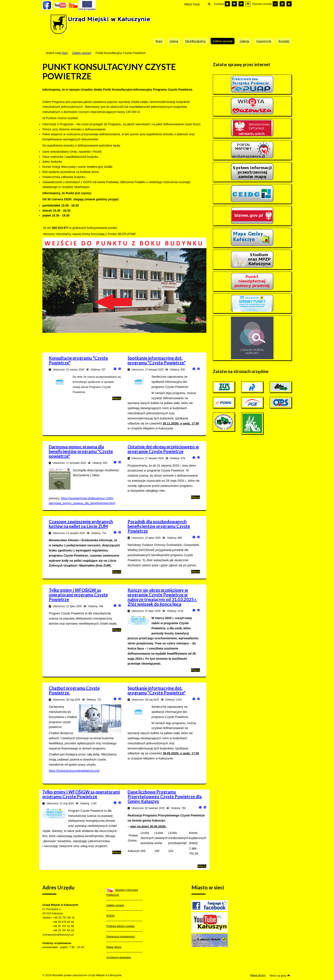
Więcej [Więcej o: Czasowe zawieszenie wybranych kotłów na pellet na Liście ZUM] (117, 572)
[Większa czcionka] (289, 4)
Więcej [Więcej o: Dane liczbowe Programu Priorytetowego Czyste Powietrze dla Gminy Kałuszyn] (202, 866)
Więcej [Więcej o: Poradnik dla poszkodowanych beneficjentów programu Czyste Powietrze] (196, 572)
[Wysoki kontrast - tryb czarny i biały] (234, 4)
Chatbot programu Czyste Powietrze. (74, 690)
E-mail (120, 369)
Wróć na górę (280, 976)
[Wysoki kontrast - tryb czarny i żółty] (241, 4)
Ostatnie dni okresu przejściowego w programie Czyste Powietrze (163, 449)
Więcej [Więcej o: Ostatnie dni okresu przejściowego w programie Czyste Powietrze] (196, 497)
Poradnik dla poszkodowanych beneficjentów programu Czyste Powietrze (159, 526)
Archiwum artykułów (119, 957)
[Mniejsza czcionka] (275, 4)
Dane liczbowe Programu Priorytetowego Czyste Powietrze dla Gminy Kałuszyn (165, 796)
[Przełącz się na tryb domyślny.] (227, 4)
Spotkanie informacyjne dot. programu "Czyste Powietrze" (157, 360)
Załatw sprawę (82, 53)
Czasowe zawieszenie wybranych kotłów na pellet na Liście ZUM (81, 524)
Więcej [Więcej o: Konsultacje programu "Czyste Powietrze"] (117, 398)
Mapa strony (114, 947)
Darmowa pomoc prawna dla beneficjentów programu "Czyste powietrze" (81, 451)
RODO (110, 916)
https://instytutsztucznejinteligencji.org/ (74, 771)
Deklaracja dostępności (121, 937)
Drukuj (115, 369)
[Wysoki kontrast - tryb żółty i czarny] (248, 4)
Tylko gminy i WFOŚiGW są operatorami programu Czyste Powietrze (78, 595)
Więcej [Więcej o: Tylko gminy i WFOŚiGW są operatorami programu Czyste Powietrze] (117, 630)
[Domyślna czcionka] (282, 4)
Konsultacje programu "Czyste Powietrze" (78, 360)
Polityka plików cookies (120, 926)
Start (65, 53)
